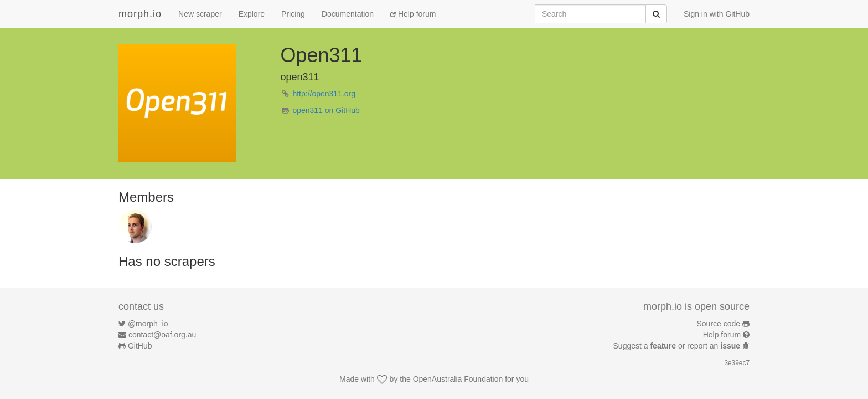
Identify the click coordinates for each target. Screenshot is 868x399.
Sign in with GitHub (717, 14)
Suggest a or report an (678, 346)
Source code (719, 324)
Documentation (348, 14)
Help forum (413, 14)
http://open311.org (324, 94)
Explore (252, 14)
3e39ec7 (737, 363)
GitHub (140, 346)
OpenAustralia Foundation (458, 379)
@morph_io (148, 324)
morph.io (140, 14)
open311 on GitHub (326, 110)
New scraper (200, 14)
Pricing (293, 14)
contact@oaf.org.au (162, 335)
